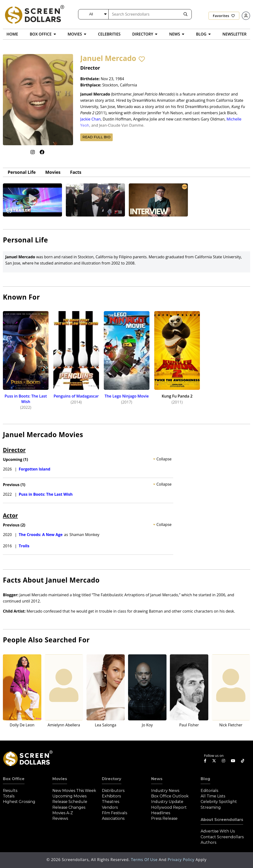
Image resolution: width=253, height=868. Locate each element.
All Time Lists (213, 796)
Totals (9, 796)
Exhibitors (111, 796)
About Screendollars (222, 820)
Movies (53, 172)
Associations (113, 818)
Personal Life (22, 172)
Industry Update (167, 802)
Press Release (164, 818)
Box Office (14, 779)
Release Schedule (70, 802)
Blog (205, 779)
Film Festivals (114, 813)
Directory (112, 779)
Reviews (60, 818)
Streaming (211, 807)
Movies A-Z (63, 813)
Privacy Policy (182, 860)
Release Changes (69, 807)
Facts (76, 172)
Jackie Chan (90, 119)
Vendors (110, 807)
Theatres (111, 802)
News (157, 779)
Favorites (224, 16)
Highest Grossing (19, 802)
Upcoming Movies (69, 796)
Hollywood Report (169, 807)
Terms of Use (145, 860)
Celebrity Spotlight (219, 802)
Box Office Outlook (170, 796)
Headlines (161, 813)
